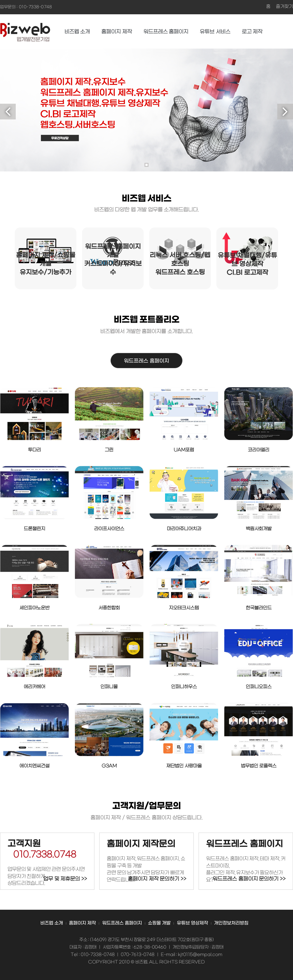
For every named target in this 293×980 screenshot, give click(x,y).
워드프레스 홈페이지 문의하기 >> (249, 879)
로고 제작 (252, 32)
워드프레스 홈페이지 (166, 32)
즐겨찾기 (284, 7)
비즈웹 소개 (77, 32)
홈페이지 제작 (117, 32)
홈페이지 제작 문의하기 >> (157, 879)
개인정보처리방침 (231, 923)
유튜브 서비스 (215, 32)
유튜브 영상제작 (192, 923)
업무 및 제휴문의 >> (65, 879)
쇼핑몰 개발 (159, 923)
